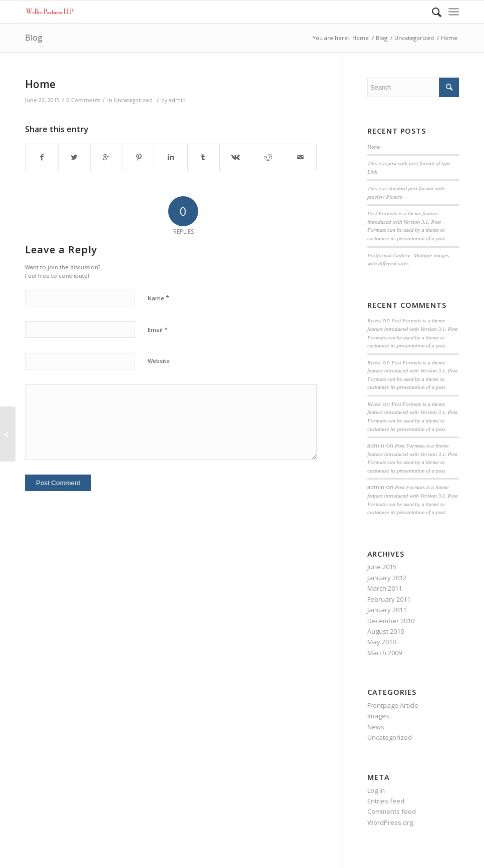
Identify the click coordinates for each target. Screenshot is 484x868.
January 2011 (387, 610)
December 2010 (391, 621)
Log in (376, 790)
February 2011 (389, 599)
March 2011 (385, 588)
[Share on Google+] (107, 157)
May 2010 (382, 642)
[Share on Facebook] (42, 157)
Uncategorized (414, 38)
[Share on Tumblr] (204, 157)
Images (378, 716)
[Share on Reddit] (268, 157)
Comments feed (392, 811)
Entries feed (386, 801)
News (376, 727)
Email (158, 329)
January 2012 (387, 578)
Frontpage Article (393, 705)
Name (158, 298)
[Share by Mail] (300, 157)
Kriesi (374, 320)
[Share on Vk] (236, 157)
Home (361, 38)
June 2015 (382, 567)
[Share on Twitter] (75, 157)
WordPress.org (390, 822)
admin (177, 100)
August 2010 (386, 631)
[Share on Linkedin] (171, 157)
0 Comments (83, 100)
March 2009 (385, 653)
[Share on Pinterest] (139, 157)
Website (159, 361)
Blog (34, 38)
